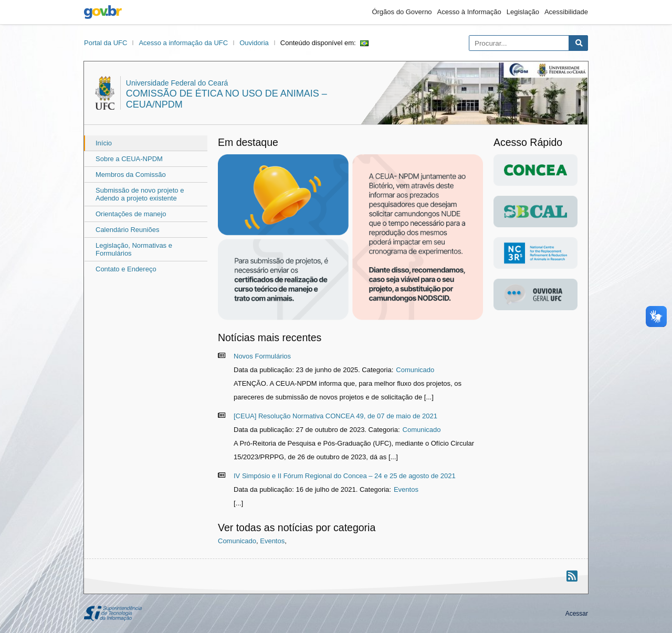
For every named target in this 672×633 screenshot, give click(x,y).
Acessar (577, 614)
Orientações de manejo (131, 214)
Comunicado (415, 370)
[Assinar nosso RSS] (572, 576)
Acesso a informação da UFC (183, 43)
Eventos (406, 489)
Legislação (523, 12)
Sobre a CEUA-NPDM (129, 159)
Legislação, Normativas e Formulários (134, 249)
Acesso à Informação (469, 12)
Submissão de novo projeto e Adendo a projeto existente (140, 194)
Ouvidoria (254, 43)
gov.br (103, 12)
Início (104, 143)
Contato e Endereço (126, 269)
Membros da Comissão (131, 175)
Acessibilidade (566, 12)
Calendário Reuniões (127, 230)
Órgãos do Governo (402, 12)
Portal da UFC (106, 43)
